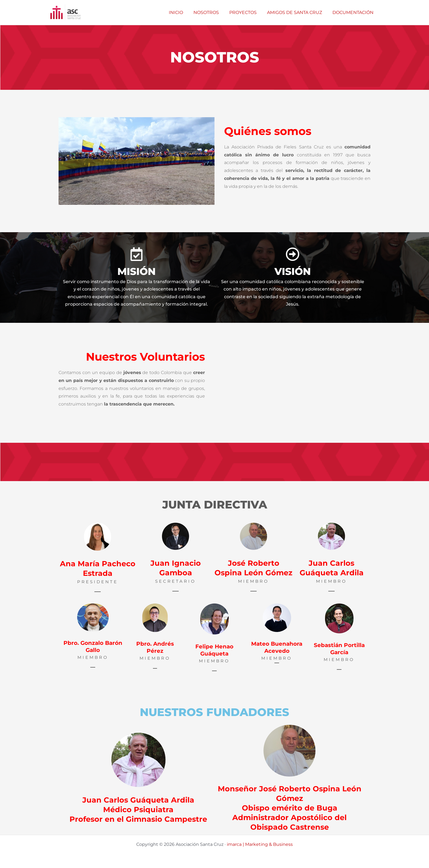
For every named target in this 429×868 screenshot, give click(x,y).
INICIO (183, 12)
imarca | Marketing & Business (260, 844)
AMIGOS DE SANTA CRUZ (297, 12)
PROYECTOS (247, 12)
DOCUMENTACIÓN (354, 12)
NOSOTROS (212, 12)
